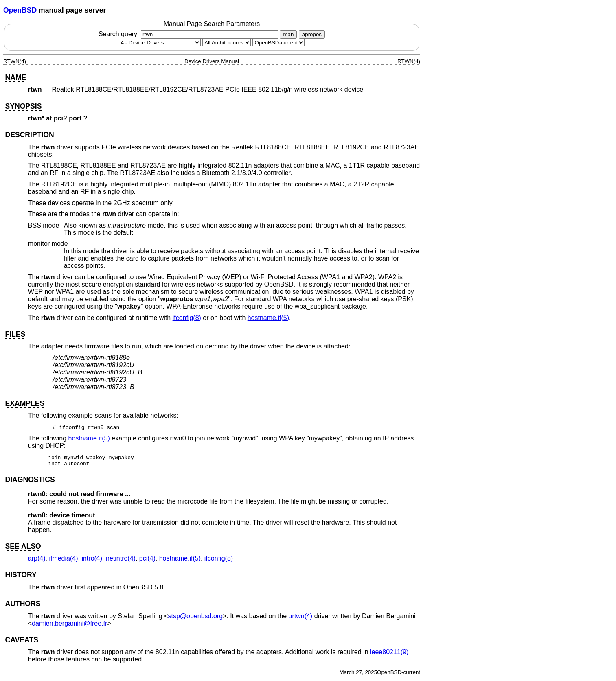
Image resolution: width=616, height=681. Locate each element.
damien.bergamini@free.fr (69, 626)
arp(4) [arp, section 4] (37, 561)
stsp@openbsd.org (196, 619)
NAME (15, 77)
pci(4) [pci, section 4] (147, 561)
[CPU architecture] (227, 43)
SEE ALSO (23, 549)
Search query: (189, 34)
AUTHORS (23, 606)
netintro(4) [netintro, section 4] (121, 561)
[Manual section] (160, 43)
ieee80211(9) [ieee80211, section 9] (389, 654)
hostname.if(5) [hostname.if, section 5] (268, 318)
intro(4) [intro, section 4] (92, 561)
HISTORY (21, 577)
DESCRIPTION (29, 135)
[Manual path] (278, 43)
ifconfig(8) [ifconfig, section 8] (187, 318)
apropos (312, 34)
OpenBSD (20, 10)
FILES (15, 334)
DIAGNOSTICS (30, 482)
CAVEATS (21, 642)
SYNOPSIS (23, 106)
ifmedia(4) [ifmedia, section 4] (63, 561)
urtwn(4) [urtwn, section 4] (301, 619)
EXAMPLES (25, 403)
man (288, 34)
